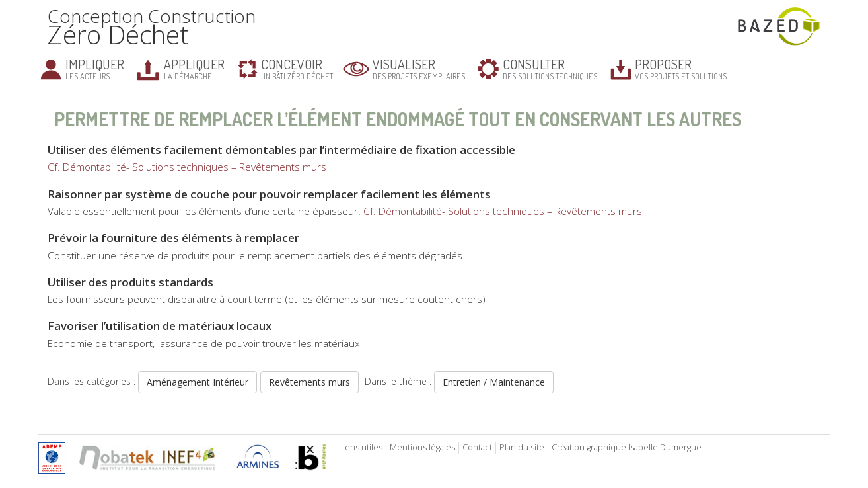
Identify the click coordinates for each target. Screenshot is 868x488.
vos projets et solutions (681, 68)
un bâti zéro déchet (297, 68)
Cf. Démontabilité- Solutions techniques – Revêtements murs (187, 167)
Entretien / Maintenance (494, 382)
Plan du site (522, 447)
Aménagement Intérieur (198, 382)
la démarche (194, 68)
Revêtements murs (309, 382)
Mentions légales (422, 447)
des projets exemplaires (419, 68)
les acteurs (95, 68)
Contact (477, 447)
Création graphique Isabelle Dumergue (627, 447)
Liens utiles (361, 447)
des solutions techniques (550, 68)
